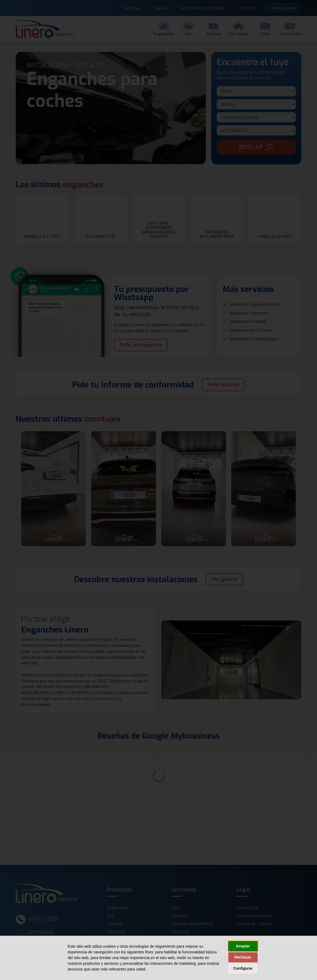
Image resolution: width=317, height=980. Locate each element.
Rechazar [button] (243, 957)
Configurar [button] (243, 968)
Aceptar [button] (243, 946)
